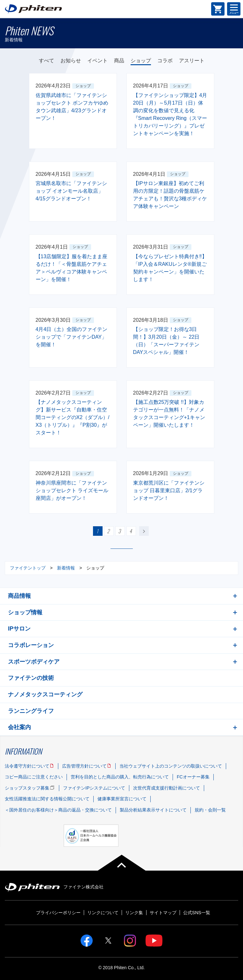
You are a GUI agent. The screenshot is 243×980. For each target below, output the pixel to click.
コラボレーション (31, 645)
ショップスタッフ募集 (27, 788)
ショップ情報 (25, 612)
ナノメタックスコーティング (45, 694)
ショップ (141, 61)
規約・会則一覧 (210, 810)
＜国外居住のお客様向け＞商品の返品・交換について (58, 810)
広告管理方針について (84, 766)
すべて (46, 61)
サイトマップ (163, 913)
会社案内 (19, 727)
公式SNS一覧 (197, 913)
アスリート (192, 61)
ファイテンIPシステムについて (94, 788)
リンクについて (103, 913)
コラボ (165, 61)
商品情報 (19, 596)
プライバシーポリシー (58, 913)
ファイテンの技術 (31, 678)
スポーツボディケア (34, 662)
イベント (97, 61)
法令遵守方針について (27, 766)
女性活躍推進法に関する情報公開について (47, 799)
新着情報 (66, 568)
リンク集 (134, 913)
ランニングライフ (31, 711)
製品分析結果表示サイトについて (153, 810)
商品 (119, 61)
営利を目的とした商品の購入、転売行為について (120, 777)
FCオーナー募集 (193, 777)
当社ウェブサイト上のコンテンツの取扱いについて (171, 766)
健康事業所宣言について (122, 799)
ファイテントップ (28, 568)
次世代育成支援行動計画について (167, 788)
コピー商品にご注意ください (34, 777)
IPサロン (19, 629)
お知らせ (71, 61)
